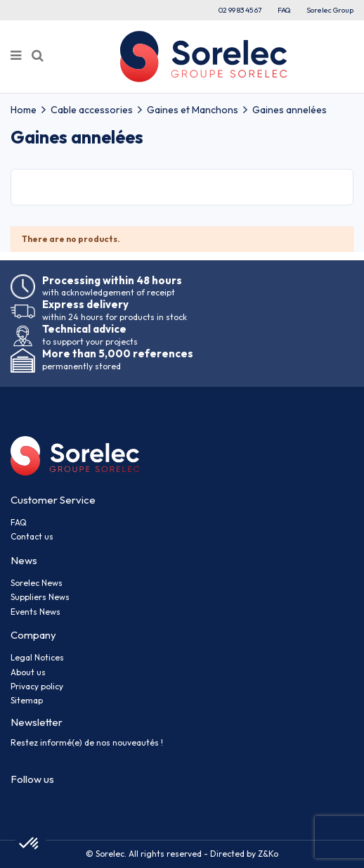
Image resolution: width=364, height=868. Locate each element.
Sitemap (27, 700)
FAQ (284, 10)
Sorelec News (37, 583)
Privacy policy (37, 686)
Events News (35, 612)
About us (28, 672)
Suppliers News (40, 597)
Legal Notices (37, 657)
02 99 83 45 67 (240, 10)
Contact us (32, 536)
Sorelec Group (330, 10)
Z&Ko (267, 854)
